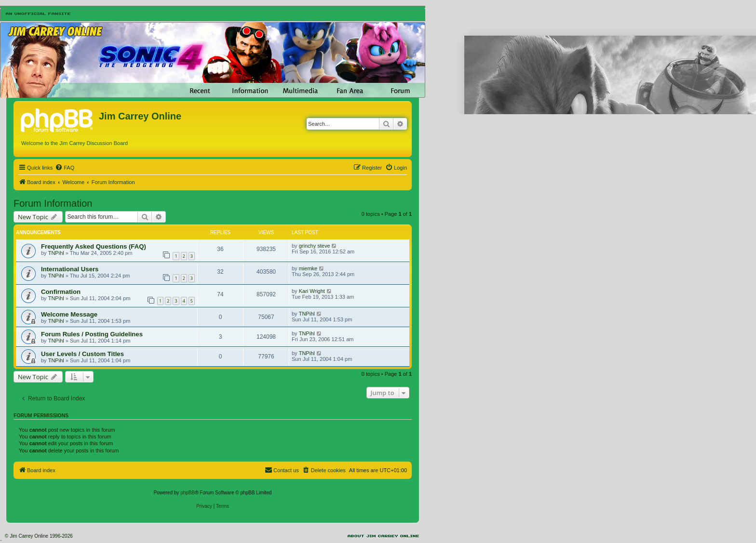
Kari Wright (312, 291)
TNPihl (56, 253)
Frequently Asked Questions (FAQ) (94, 246)
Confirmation (61, 292)
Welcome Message (69, 314)
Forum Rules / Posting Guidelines (92, 334)
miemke (308, 268)
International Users (70, 269)
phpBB (188, 493)
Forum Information (53, 203)
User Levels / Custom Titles (82, 354)
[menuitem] (65, 168)
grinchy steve (315, 246)
